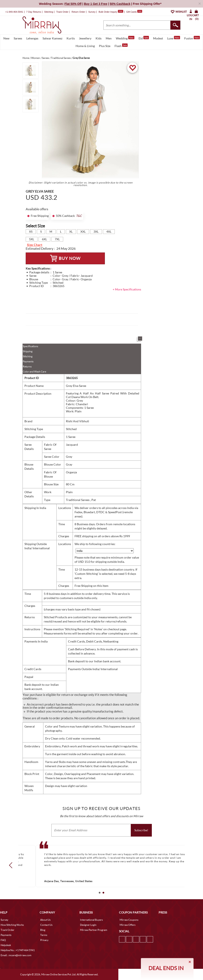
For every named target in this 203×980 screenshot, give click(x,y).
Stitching (28, 356)
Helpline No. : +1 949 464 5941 (18, 950)
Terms (44, 935)
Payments (28, 361)
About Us (45, 920)
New (6, 38)
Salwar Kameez (52, 38)
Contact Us (46, 925)
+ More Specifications (127, 289)
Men (109, 38)
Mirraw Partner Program (94, 930)
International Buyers (91, 920)
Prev (12, 865)
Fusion (192, 38)
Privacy (44, 940)
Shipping (28, 351)
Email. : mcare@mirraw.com (16, 955)
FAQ (3, 940)
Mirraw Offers (128, 925)
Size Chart (35, 245)
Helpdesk (6, 945)
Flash (121, 46)
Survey (92, 12)
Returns (27, 366)
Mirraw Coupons (129, 920)
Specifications (30, 346)
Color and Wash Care (34, 372)
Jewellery (85, 38)
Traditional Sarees (78, 500)
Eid (144, 38)
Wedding (125, 38)
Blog (43, 930)
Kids (99, 38)
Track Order (62, 12)
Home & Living (85, 46)
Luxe (174, 38)
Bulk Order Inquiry (108, 12)
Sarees (18, 38)
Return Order (78, 12)
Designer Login (88, 925)
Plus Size (105, 46)
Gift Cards (134, 12)
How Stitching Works (12, 925)
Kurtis (71, 38)
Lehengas (32, 38)
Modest (158, 38)
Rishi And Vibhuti (77, 421)
